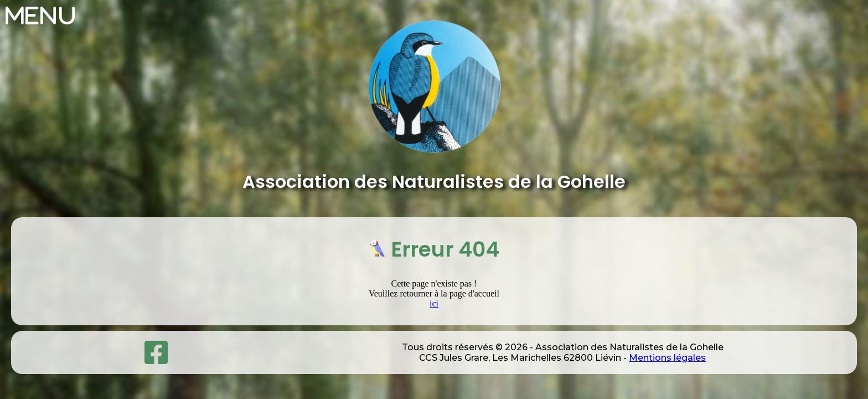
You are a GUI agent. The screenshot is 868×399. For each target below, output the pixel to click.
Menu (41, 16)
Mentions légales (667, 358)
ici (434, 303)
